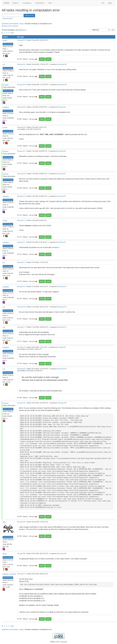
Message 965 (21, 107)
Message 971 (21, 220)
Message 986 (21, 554)
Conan (5, 128)
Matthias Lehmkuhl (9, 574)
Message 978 (21, 347)
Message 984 (21, 403)
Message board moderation (10, 26)
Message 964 (21, 85)
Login (110, 3)
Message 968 (21, 174)
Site (51, 3)
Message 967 (21, 151)
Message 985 (21, 522)
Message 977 (21, 327)
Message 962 (21, 40)
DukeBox (6, 107)
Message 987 (21, 574)
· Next (12, 33)
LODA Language (61, 642)
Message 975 (21, 287)
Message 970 (21, 196)
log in (24, 30)
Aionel (5, 40)
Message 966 (21, 127)
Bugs (22, 24)
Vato (4, 522)
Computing (27, 3)
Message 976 (21, 307)
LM (4, 65)
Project (16, 3)
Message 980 (21, 369)
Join (103, 3)
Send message (8, 44)
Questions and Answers (10, 24)
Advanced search (8, 19)
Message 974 (21, 262)
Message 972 (21, 242)
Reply (42, 59)
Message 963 (21, 64)
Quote (48, 59)
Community (40, 3)
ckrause (6, 85)
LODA (6, 3)
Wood (5, 554)
